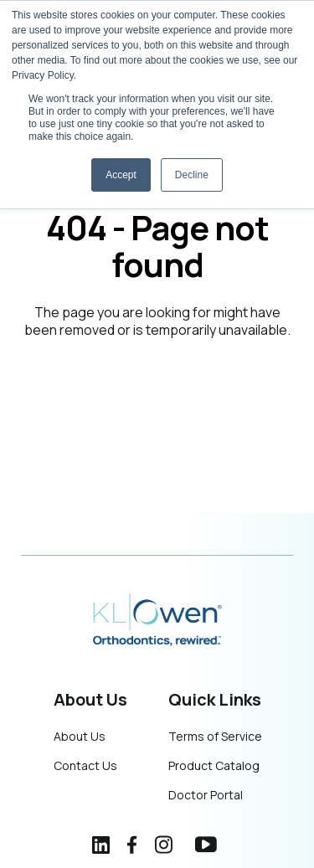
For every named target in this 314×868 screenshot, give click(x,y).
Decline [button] (192, 175)
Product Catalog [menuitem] (214, 765)
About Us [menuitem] (80, 736)
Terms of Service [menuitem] (215, 736)
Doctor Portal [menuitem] (206, 795)
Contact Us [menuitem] (85, 765)
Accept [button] (121, 175)
